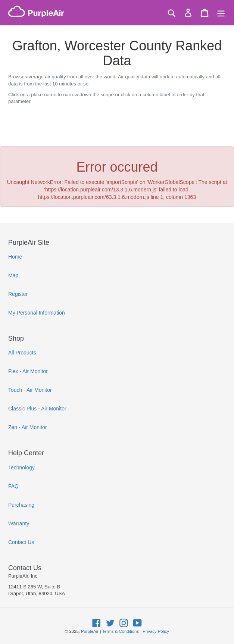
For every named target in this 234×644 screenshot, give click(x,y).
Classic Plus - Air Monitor (37, 409)
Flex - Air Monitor (28, 371)
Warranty (19, 523)
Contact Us (21, 542)
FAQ (13, 486)
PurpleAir (90, 631)
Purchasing (21, 505)
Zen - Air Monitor (27, 427)
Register (18, 294)
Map (13, 275)
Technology (21, 468)
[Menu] (221, 13)
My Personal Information (37, 313)
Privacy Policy (156, 631)
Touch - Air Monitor (30, 390)
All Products (22, 353)
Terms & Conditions (121, 631)
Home (15, 257)
